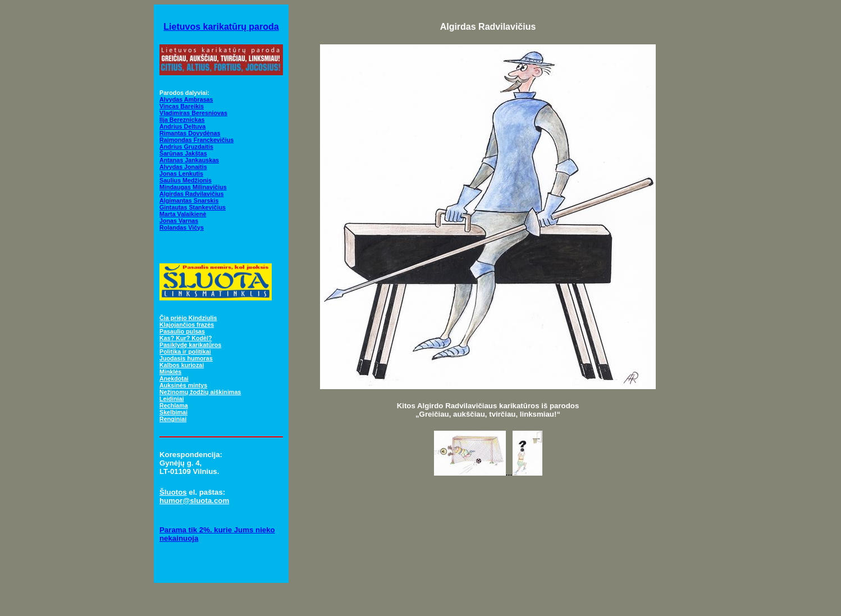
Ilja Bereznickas (182, 120)
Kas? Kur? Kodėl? (186, 338)
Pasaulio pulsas (182, 331)
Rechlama (174, 405)
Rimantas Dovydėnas (190, 133)
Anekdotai (174, 378)
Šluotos (173, 492)
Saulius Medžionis (186, 180)
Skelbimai (173, 412)
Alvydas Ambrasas (186, 99)
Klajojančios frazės (187, 325)
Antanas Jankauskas (189, 160)
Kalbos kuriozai (182, 365)
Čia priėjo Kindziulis (188, 318)
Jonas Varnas (179, 221)
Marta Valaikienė (183, 214)
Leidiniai (172, 399)
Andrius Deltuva (182, 126)
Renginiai (173, 419)
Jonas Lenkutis (181, 174)
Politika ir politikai (185, 352)
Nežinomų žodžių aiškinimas (200, 392)
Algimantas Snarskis (189, 200)
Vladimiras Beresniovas (193, 113)
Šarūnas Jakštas (183, 153)
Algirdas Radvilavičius (191, 194)
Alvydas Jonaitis (183, 167)
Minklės (170, 372)
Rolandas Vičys (182, 227)
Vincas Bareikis (182, 106)
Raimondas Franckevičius (196, 140)
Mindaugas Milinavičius (193, 187)
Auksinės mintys (183, 385)
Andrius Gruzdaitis (186, 147)
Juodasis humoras (186, 358)
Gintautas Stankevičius (193, 207)
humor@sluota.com (194, 501)
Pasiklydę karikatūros (190, 345)
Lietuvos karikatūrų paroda (221, 27)
